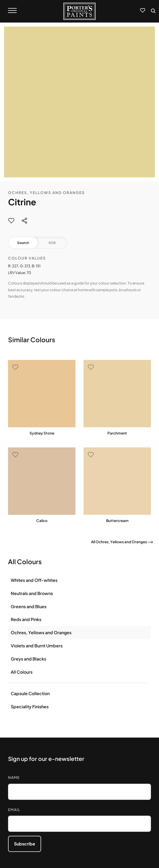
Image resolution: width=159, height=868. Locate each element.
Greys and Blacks (28, 659)
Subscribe (25, 844)
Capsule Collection (30, 693)
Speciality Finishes (30, 707)
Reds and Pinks (26, 619)
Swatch (23, 243)
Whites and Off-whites (34, 580)
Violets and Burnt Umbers (37, 646)
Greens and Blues (29, 606)
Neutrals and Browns (32, 593)
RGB (52, 243)
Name (14, 777)
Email (14, 810)
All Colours (22, 672)
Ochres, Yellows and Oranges (46, 193)
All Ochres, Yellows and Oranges (119, 542)
